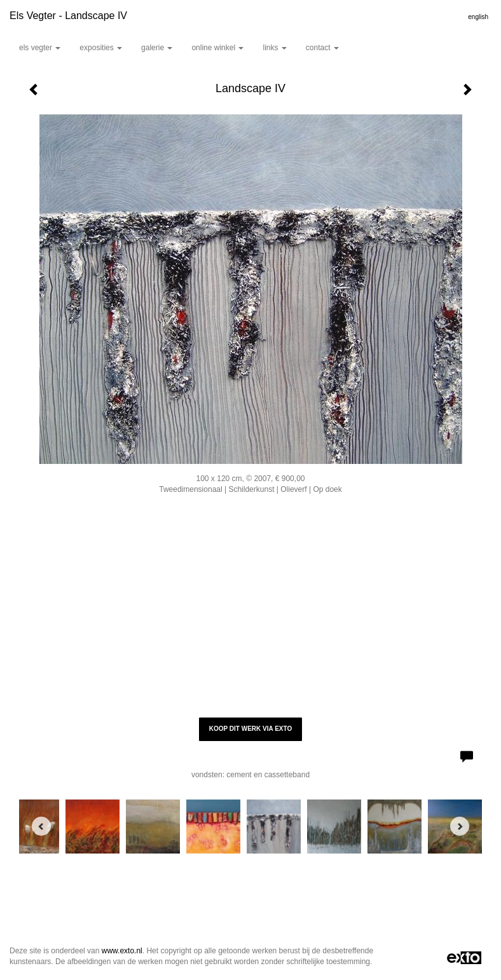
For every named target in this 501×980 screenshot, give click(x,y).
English (478, 17)
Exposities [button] (101, 48)
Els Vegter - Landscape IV (68, 16)
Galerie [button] (157, 48)
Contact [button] (322, 48)
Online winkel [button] (217, 48)
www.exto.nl (122, 951)
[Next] (460, 826)
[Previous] (41, 826)
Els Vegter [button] (40, 48)
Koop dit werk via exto (251, 729)
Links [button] (274, 48)
